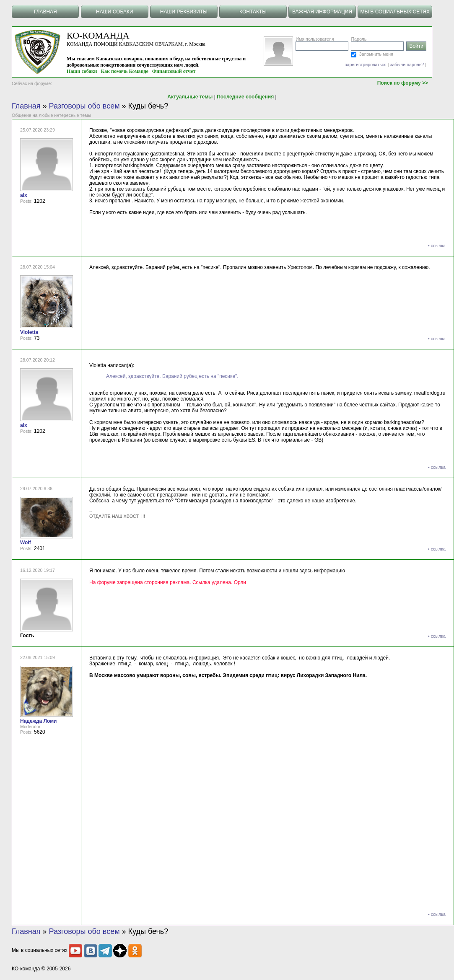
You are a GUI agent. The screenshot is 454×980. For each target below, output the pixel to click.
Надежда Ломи (38, 721)
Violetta (29, 332)
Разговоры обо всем (84, 106)
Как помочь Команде (125, 71)
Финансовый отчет (174, 71)
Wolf (26, 543)
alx (24, 195)
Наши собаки (82, 71)
